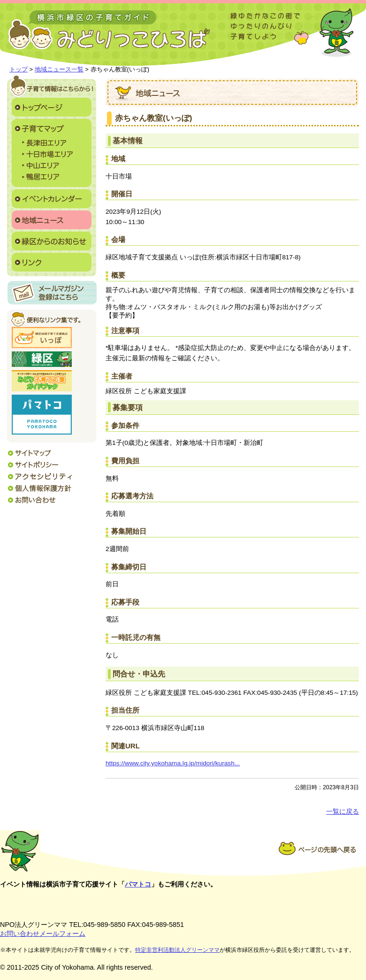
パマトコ (138, 884)
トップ (19, 69)
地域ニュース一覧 (59, 69)
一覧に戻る (343, 812)
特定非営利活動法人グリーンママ (177, 950)
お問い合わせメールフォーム (43, 933)
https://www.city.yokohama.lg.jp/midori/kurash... (173, 763)
